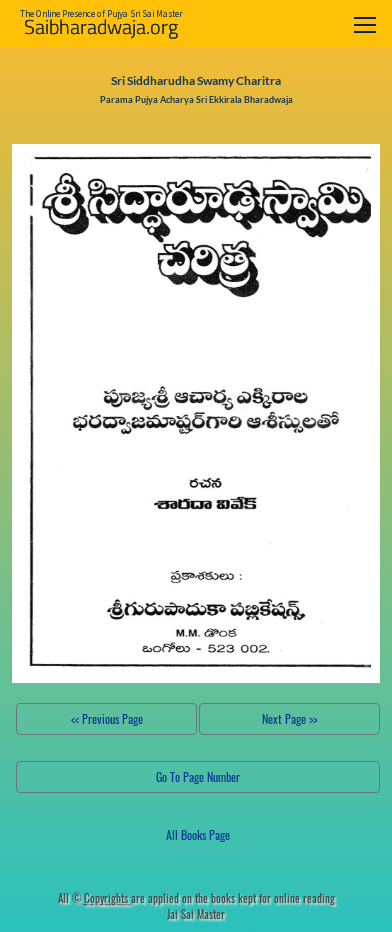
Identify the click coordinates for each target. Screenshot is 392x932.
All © (94, 898)
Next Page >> (289, 718)
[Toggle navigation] (365, 24)
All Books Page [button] (198, 834)
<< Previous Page (107, 718)
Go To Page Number (198, 776)
